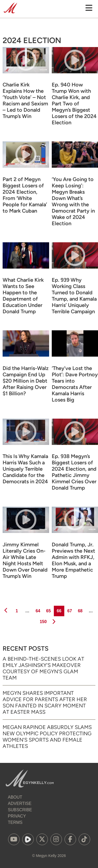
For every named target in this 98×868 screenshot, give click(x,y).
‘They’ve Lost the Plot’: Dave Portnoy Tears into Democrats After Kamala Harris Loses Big (75, 384)
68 (80, 609)
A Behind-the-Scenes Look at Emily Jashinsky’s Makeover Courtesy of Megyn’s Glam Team (43, 668)
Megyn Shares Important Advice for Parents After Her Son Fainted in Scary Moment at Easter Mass (45, 702)
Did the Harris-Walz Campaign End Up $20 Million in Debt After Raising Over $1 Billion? (26, 381)
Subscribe (20, 810)
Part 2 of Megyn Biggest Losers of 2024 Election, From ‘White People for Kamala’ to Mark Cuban (25, 195)
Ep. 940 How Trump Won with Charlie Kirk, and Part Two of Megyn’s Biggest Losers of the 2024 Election (74, 104)
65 (48, 609)
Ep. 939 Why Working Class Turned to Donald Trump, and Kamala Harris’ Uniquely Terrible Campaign (74, 296)
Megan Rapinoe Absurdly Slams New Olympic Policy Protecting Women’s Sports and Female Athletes (47, 737)
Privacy (17, 816)
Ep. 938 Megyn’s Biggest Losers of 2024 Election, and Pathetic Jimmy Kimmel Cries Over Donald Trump (74, 472)
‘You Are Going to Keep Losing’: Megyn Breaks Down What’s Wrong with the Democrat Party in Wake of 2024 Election (73, 201)
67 (69, 609)
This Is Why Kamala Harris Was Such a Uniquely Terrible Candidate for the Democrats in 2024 (25, 469)
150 (43, 620)
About (15, 797)
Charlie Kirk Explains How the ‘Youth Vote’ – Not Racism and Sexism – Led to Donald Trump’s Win (25, 100)
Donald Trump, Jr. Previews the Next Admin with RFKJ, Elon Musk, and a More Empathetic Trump (73, 560)
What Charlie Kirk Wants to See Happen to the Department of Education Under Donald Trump (23, 296)
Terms (15, 822)
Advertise (20, 803)
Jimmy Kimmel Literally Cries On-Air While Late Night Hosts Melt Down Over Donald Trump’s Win (25, 560)
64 (38, 609)
